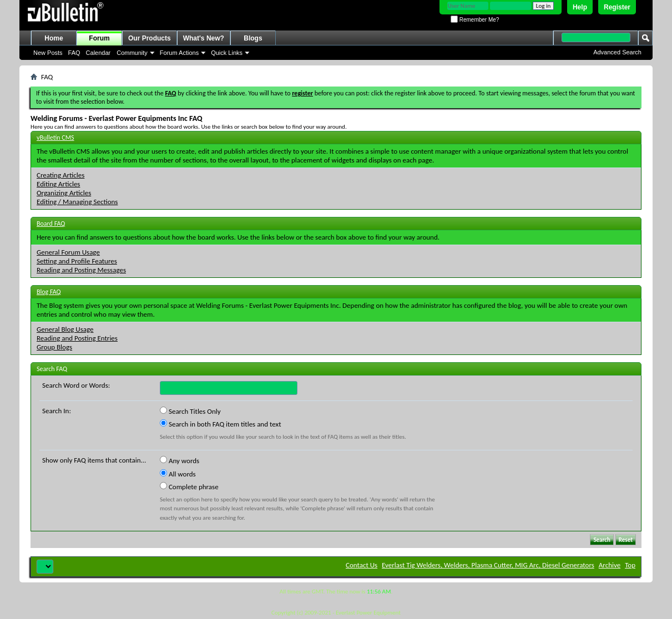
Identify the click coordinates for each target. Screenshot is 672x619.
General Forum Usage (68, 252)
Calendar (98, 53)
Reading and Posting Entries (77, 338)
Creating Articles (60, 175)
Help (580, 7)
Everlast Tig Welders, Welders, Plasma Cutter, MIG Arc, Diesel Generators (488, 565)
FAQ (74, 53)
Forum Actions (179, 53)
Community (132, 53)
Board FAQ (51, 224)
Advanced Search (617, 52)
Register (617, 7)
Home (54, 38)
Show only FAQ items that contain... (94, 460)
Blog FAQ (49, 292)
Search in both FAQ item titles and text (220, 424)
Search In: (57, 411)
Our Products (150, 38)
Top (630, 565)
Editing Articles (58, 184)
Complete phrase (189, 486)
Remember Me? (475, 20)
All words (178, 474)
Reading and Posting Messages (81, 270)
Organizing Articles (64, 193)
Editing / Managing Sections (77, 202)
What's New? (204, 38)
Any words (180, 460)
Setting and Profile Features (77, 261)
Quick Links (227, 53)
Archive (610, 565)
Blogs (253, 38)
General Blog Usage (65, 329)
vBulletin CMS (55, 138)
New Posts (48, 53)
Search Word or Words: (76, 385)
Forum (99, 38)
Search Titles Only (190, 411)
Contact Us (362, 565)
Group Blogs (54, 347)
